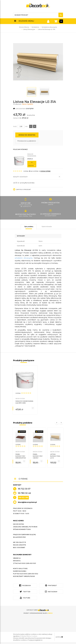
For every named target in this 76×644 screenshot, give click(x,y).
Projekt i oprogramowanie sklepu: (38, 613)
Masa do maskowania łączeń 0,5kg (32, 155)
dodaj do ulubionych (27, 141)
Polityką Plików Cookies (29, 636)
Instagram (51, 591)
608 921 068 (23, 497)
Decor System (28, 104)
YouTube (25, 597)
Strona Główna (24, 27)
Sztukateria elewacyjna (49, 27)
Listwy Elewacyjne (29, 29)
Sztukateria (35, 27)
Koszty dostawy (37, 177)
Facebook (25, 585)
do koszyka (32, 164)
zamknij (59, 637)
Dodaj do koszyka (27, 135)
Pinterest (51, 585)
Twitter (25, 591)
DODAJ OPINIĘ (46, 171)
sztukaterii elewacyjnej (24, 258)
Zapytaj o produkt (22, 189)
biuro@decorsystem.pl (27, 502)
